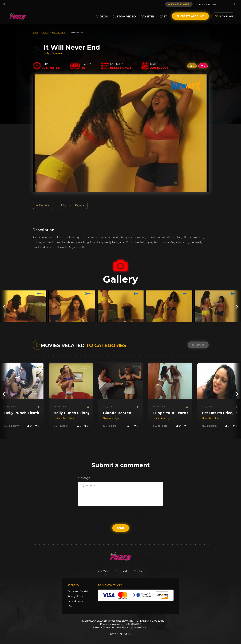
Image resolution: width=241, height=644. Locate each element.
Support (122, 571)
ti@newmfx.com (110, 628)
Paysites (148, 16)
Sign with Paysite (72, 205)
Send (121, 528)
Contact (139, 571)
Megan (57, 53)
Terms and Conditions (80, 591)
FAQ (70, 606)
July (47, 53)
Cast (163, 16)
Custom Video (124, 16)
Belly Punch (10, 407)
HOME (35, 33)
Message (84, 478)
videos (45, 33)
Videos (102, 16)
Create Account (190, 16)
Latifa (57, 418)
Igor (117, 418)
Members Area (179, 4)
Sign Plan (224, 16)
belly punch (59, 33)
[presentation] (4, 306)
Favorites (43, 205)
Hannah (207, 418)
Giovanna (109, 418)
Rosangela (166, 418)
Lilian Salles (68, 418)
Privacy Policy (75, 596)
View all (198, 345)
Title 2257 (103, 571)
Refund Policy (75, 601)
